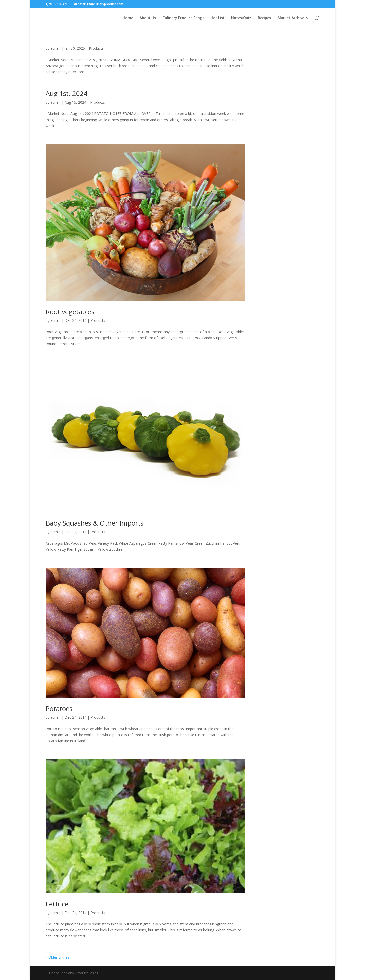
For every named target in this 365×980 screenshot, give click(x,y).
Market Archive (291, 18)
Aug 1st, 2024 (67, 93)
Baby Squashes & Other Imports (95, 523)
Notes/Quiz (241, 18)
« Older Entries (58, 957)
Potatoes (59, 708)
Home (128, 18)
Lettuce (57, 904)
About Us (148, 18)
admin (56, 48)
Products (96, 48)
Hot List (218, 18)
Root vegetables (70, 312)
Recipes (264, 18)
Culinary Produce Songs (183, 18)
